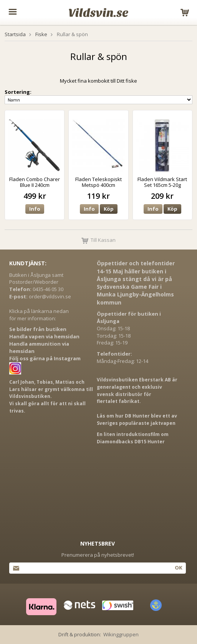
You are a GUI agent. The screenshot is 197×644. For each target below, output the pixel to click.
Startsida (15, 34)
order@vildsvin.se (50, 296)
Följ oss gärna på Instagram (45, 358)
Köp (109, 209)
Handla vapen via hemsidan (44, 336)
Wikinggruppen (121, 634)
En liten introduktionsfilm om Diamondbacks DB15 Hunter (133, 438)
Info (35, 209)
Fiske (41, 34)
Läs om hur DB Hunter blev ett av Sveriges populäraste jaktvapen (137, 419)
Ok (178, 567)
